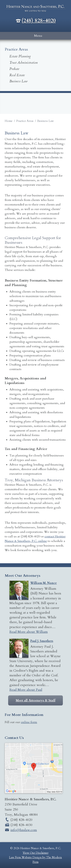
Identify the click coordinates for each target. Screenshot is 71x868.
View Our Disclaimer (36, 853)
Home (9, 121)
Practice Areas (25, 121)
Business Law (18, 81)
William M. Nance (44, 583)
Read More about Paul (26, 690)
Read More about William (29, 632)
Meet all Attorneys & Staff (35, 700)
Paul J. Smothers (42, 641)
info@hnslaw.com (24, 830)
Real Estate (17, 75)
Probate (14, 69)
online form (29, 722)
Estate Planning (20, 56)
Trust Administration (24, 63)
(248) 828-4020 (39, 21)
